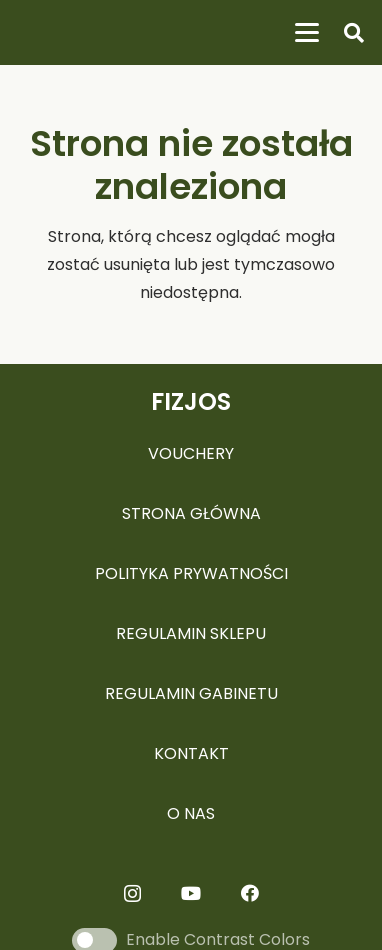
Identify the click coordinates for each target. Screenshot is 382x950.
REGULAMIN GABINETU (191, 693)
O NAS (191, 813)
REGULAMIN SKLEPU (191, 633)
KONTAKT (191, 753)
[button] (307, 33)
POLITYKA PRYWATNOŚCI (191, 573)
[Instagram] (132, 894)
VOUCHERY (191, 453)
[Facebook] (250, 893)
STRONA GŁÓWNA (191, 513)
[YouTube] (191, 893)
